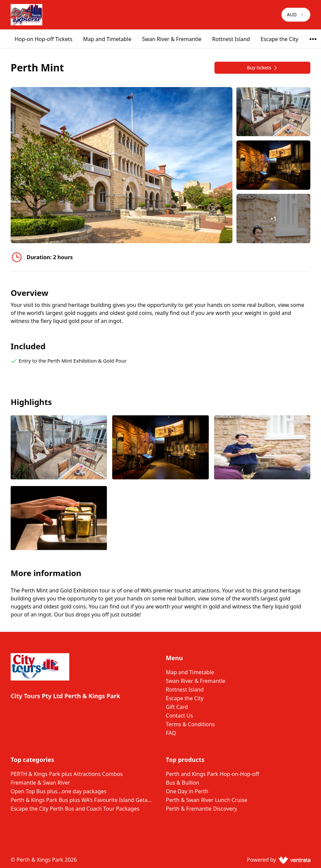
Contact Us (179, 716)
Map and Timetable (107, 39)
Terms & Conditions (190, 724)
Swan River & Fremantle (172, 39)
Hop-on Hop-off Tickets (43, 39)
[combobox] (296, 15)
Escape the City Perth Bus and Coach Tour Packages (75, 809)
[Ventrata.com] (293, 860)
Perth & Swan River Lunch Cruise (207, 800)
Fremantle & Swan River (40, 783)
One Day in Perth (187, 791)
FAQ (171, 733)
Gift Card (177, 707)
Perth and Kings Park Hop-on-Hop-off (212, 774)
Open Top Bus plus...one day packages (59, 791)
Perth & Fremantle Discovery (201, 809)
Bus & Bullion (182, 783)
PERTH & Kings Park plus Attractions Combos (67, 774)
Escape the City (280, 39)
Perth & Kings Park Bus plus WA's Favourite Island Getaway (83, 800)
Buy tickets (262, 68)
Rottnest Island (231, 39)
